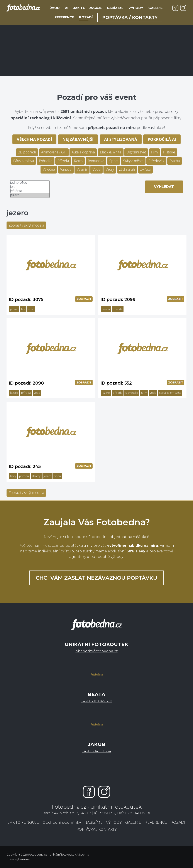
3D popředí (27, 152)
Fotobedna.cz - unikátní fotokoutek (52, 855)
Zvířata (145, 169)
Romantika (96, 161)
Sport (114, 161)
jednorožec (30, 183)
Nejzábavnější (78, 139)
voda (37, 393)
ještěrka (30, 191)
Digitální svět (136, 152)
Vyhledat (164, 187)
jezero (30, 195)
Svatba (175, 161)
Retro (78, 161)
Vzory (110, 169)
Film (154, 152)
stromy (36, 476)
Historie (169, 152)
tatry (144, 393)
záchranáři (127, 169)
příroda (118, 309)
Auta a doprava (83, 152)
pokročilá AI (162, 139)
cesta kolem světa (170, 393)
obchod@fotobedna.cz (97, 651)
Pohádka (46, 161)
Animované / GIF (54, 152)
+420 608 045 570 (97, 701)
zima (31, 309)
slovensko (132, 393)
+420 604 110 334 (97, 751)
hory (13, 476)
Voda (96, 169)
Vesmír (82, 169)
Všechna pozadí (34, 139)
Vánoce (66, 169)
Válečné (49, 169)
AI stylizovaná (121, 139)
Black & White (111, 152)
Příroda (63, 161)
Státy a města (133, 161)
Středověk (156, 161)
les (23, 309)
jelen (30, 187)
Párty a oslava (24, 161)
